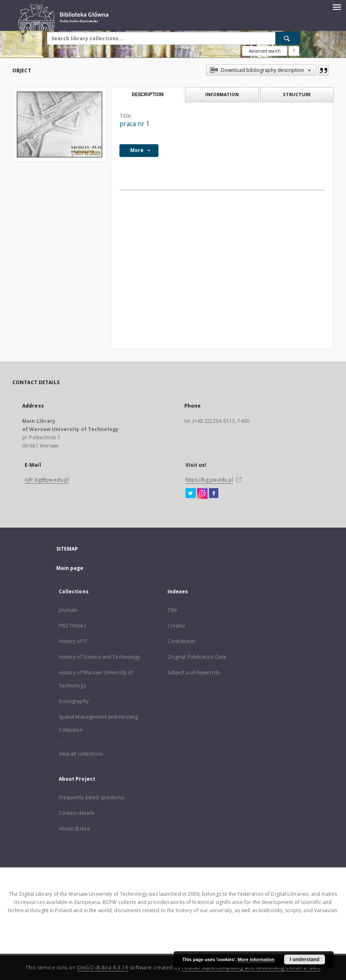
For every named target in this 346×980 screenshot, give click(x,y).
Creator (177, 626)
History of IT (73, 641)
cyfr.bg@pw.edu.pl (47, 480)
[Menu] (337, 7)
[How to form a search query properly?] (294, 51)
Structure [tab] (297, 94)
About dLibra (74, 829)
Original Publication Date (197, 657)
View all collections (81, 754)
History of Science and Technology (100, 657)
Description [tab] (148, 95)
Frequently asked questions (91, 797)
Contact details (77, 813)
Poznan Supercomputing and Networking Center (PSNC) (251, 967)
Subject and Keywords (194, 672)
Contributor (181, 641)
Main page (70, 568)
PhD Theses (72, 626)
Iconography (74, 701)
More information (256, 959)
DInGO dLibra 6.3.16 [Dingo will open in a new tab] (103, 967)
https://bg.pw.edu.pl (209, 480)
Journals (68, 610)
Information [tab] (222, 94)
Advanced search (265, 51)
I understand (305, 959)
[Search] (287, 38)
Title (173, 610)
